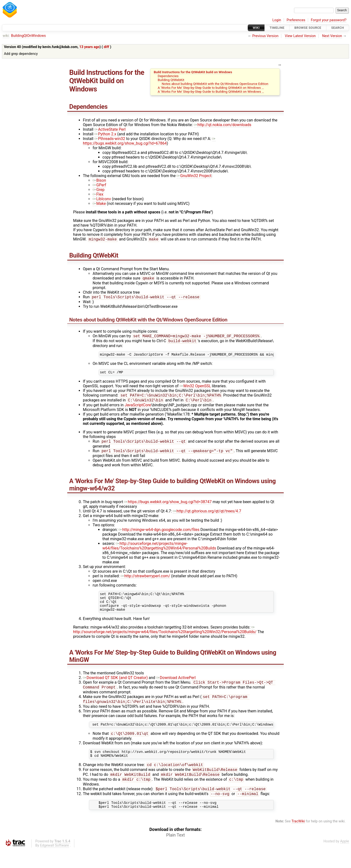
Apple (345, 860)
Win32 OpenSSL (195, 390)
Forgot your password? (329, 20)
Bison (99, 180)
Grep (99, 190)
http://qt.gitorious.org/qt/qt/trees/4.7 (207, 517)
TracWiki (298, 840)
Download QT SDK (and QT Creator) (115, 687)
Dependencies (168, 76)
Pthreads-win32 (110, 139)
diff (107, 47)
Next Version (332, 36)
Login (277, 20)
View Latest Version (300, 36)
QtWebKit (84, 81)
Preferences (296, 20)
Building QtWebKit (171, 80)
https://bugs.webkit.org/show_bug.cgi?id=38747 (168, 508)
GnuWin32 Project (194, 176)
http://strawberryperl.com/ (145, 582)
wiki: (6, 36)
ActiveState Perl (110, 129)
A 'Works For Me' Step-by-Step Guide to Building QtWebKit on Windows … (211, 91)
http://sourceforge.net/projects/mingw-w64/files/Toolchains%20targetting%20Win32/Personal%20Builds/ (165, 639)
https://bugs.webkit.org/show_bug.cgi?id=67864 (149, 141)
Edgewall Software (54, 864)
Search (338, 28)
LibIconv (102, 199)
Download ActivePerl (176, 687)
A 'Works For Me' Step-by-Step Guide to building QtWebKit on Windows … (211, 88)
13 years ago (89, 47)
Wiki (256, 28)
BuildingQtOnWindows (28, 36)
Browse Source (308, 28)
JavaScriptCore (138, 410)
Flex (98, 194)
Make (99, 204)
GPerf (99, 185)
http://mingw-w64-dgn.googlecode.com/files (159, 535)
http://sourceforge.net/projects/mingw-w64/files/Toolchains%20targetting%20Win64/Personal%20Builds (159, 552)
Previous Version (265, 36)
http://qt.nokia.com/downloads (223, 125)
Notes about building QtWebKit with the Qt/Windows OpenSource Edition (215, 84)
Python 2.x (105, 134)
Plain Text (175, 854)
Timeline (277, 28)
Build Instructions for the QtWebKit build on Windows (193, 72)
